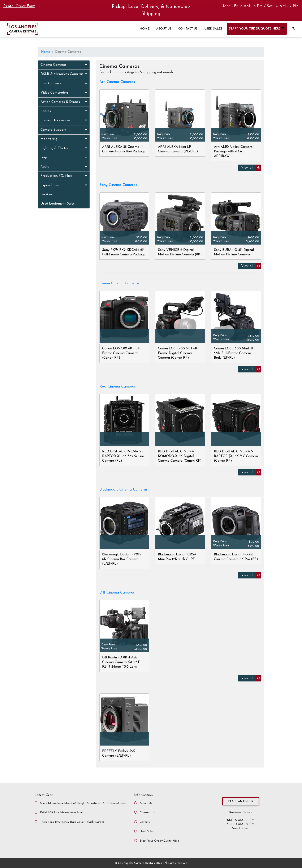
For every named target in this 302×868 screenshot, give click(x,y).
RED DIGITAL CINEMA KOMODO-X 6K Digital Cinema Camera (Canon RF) (180, 456)
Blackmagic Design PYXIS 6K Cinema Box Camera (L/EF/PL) (122, 559)
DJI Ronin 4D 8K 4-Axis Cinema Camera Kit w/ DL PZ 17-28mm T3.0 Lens (122, 662)
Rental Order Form (19, 6)
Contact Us (147, 813)
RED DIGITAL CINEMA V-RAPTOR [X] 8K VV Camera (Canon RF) (236, 456)
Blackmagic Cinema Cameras (124, 490)
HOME (145, 29)
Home (46, 52)
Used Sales (147, 831)
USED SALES (213, 29)
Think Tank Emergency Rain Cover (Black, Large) (72, 822)
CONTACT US (188, 29)
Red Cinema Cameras (118, 387)
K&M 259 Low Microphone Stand (62, 813)
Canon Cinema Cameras (119, 283)
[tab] (64, 65)
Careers (145, 822)
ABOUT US (164, 29)
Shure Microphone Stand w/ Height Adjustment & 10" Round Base (83, 803)
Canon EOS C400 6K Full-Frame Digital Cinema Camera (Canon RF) (178, 353)
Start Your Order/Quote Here (159, 841)
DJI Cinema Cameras (117, 593)
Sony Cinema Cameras (118, 185)
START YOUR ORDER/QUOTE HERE (257, 29)
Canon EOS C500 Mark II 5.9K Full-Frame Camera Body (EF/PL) (233, 353)
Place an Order (241, 801)
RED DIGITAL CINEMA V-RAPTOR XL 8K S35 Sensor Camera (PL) (123, 456)
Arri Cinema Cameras (117, 82)
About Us (146, 803)
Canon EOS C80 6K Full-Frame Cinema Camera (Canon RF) (121, 353)
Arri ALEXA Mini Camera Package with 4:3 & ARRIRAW (233, 152)
